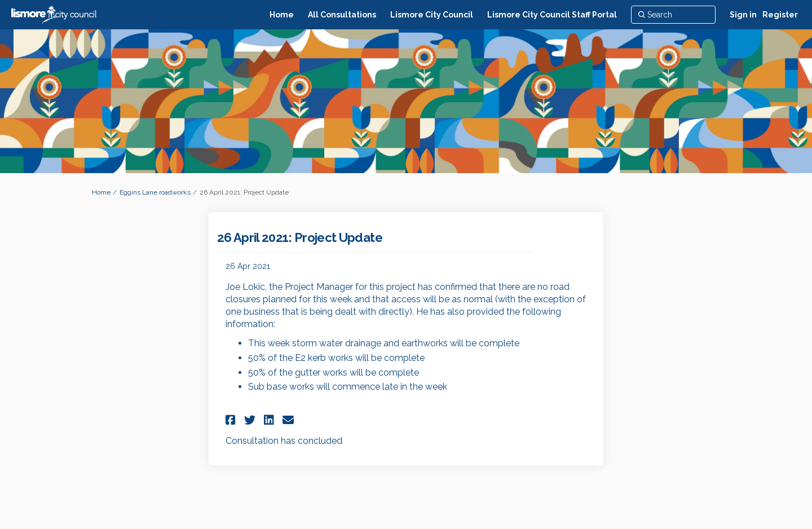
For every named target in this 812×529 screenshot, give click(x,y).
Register (780, 15)
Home (101, 192)
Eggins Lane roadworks (155, 192)
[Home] (282, 15)
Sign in (743, 15)
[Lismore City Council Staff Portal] (552, 15)
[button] (232, 420)
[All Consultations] (342, 15)
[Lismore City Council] (432, 15)
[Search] (673, 15)
